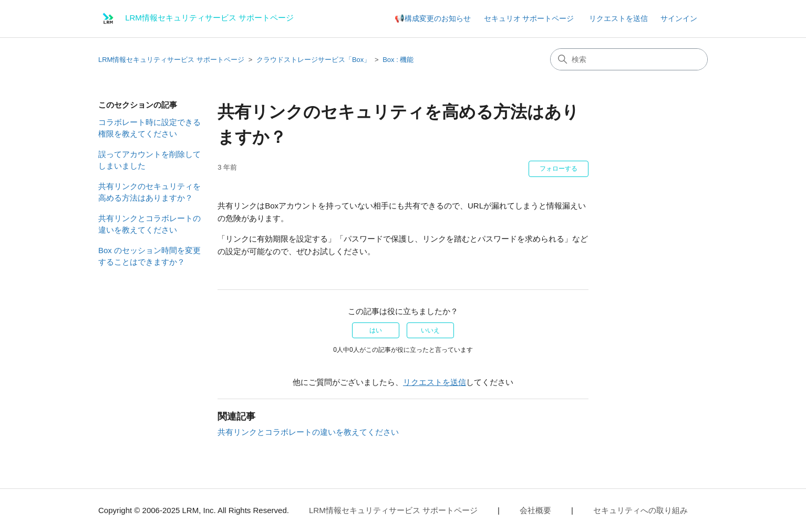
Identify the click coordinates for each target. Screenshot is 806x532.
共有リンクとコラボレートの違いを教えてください (149, 224)
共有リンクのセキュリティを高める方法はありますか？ (149, 192)
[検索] (629, 59)
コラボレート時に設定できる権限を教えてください (149, 128)
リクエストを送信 (618, 18)
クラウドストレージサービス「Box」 (313, 60)
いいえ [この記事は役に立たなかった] (430, 330)
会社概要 (535, 510)
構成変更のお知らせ (438, 18)
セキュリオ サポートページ (529, 18)
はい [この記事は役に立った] (376, 330)
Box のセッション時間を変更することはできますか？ (149, 256)
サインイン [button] (679, 18)
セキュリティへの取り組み (640, 510)
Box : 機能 (398, 60)
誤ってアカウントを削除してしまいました (149, 160)
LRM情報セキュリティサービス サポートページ (171, 60)
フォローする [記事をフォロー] (559, 169)
